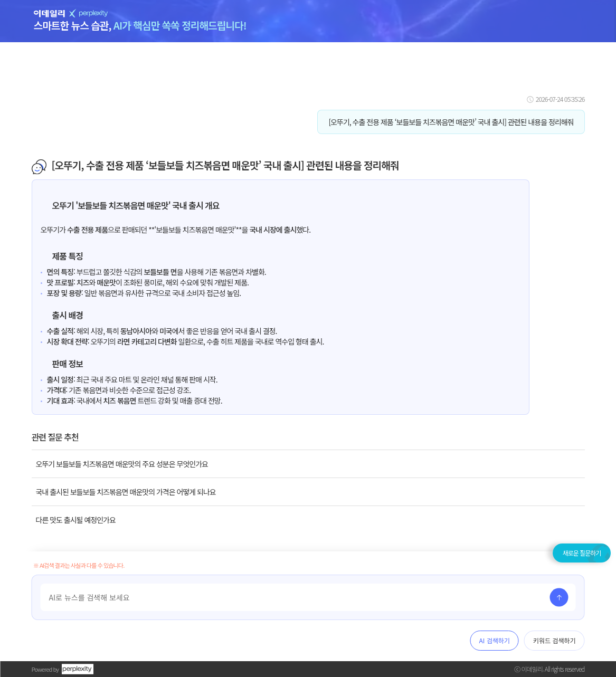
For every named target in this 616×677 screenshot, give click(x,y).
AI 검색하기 (495, 640)
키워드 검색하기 (555, 640)
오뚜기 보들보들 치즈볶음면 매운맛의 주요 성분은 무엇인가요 (122, 464)
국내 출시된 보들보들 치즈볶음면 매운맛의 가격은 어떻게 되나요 (126, 492)
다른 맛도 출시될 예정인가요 (76, 520)
